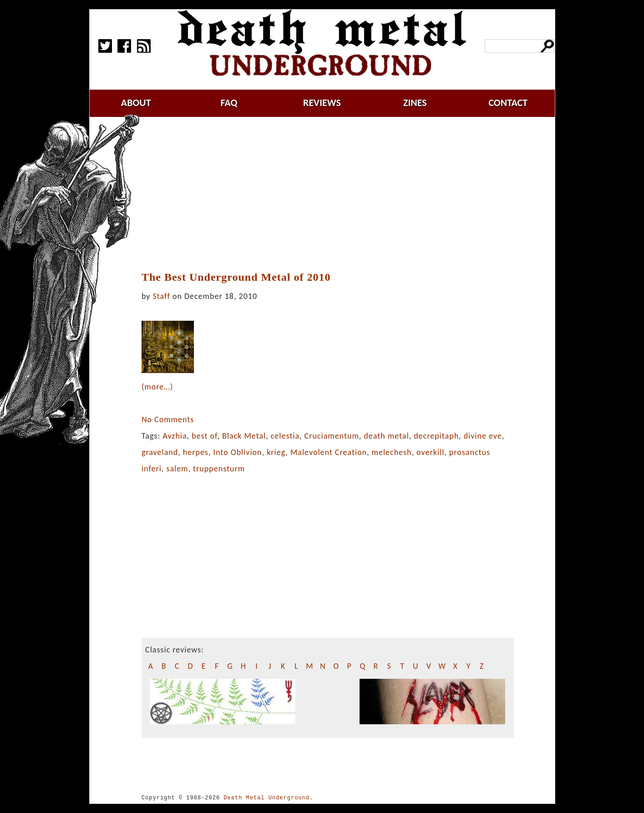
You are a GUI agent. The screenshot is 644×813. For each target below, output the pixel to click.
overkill (430, 452)
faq (229, 103)
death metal (386, 436)
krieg (276, 452)
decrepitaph (436, 436)
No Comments (168, 419)
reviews (322, 103)
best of (204, 436)
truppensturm (219, 469)
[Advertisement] (333, 194)
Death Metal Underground (266, 798)
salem (177, 469)
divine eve (483, 436)
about (136, 103)
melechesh (392, 452)
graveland (160, 452)
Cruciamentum (332, 436)
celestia (285, 436)
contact (508, 103)
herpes (196, 452)
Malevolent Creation (329, 452)
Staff (162, 296)
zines (415, 103)
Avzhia (175, 436)
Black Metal (244, 436)
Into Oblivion (237, 452)
